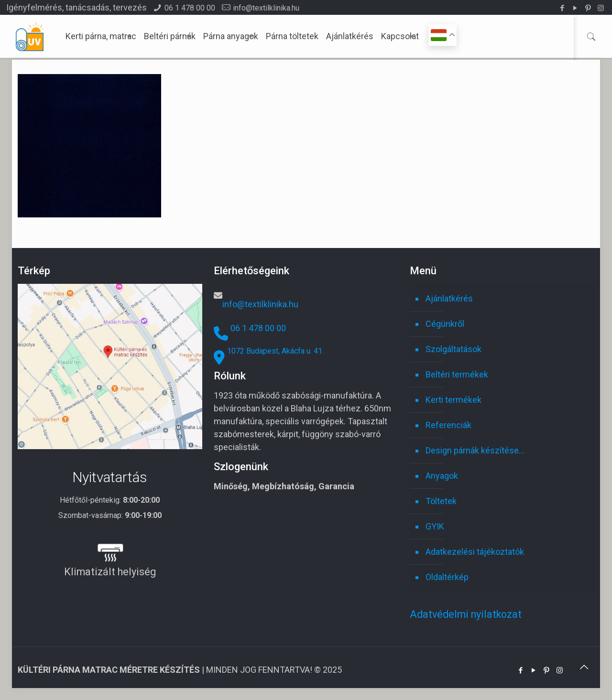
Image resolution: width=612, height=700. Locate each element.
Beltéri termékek (457, 374)
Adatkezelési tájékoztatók (475, 552)
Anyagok (442, 476)
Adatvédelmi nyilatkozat (466, 614)
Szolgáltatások (454, 349)
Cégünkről (445, 324)
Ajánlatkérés (449, 298)
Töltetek (441, 501)
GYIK (435, 526)
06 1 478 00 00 (190, 8)
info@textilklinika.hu (266, 8)
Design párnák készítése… (475, 450)
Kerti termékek (454, 400)
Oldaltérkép (447, 577)
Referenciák (448, 425)
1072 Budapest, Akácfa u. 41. (275, 351)
